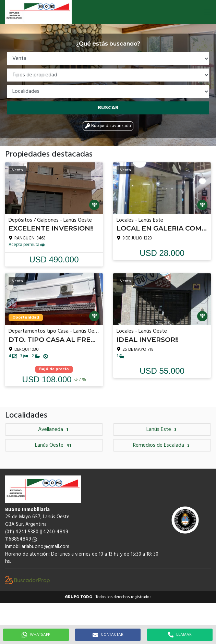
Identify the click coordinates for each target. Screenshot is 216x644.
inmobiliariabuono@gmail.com (37, 547)
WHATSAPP (36, 635)
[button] (207, 12)
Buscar (108, 108)
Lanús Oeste (54, 445)
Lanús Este (162, 430)
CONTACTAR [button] (108, 635)
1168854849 (21, 539)
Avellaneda (54, 430)
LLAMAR (180, 635)
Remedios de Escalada (162, 445)
